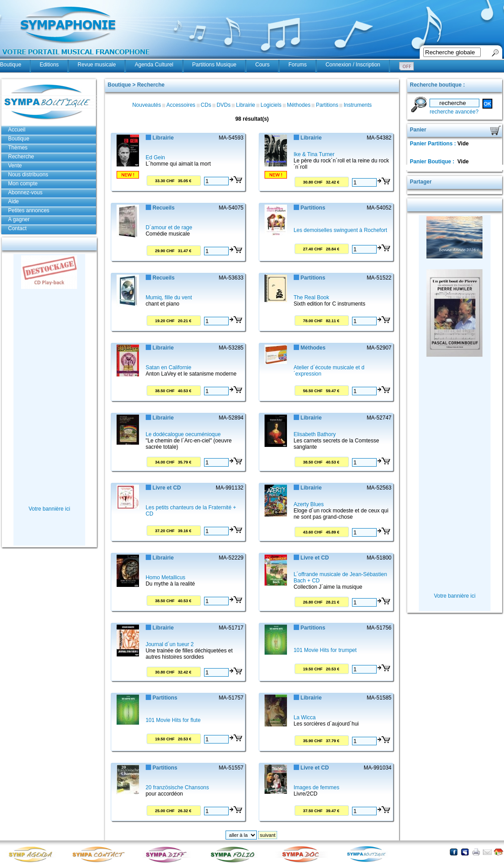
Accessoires (181, 105)
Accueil (17, 130)
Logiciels (271, 105)
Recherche (21, 157)
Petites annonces (29, 210)
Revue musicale (97, 65)
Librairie (245, 105)
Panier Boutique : (433, 162)
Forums (298, 65)
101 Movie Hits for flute (173, 720)
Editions (49, 65)
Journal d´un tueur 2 (170, 644)
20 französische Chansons (177, 787)
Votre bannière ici (50, 509)
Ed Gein (155, 157)
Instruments (358, 105)
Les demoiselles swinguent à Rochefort (341, 230)
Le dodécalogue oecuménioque (183, 434)
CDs (206, 105)
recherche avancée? (454, 112)
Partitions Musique (215, 65)
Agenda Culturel (154, 65)
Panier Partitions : (434, 144)
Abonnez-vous (25, 192)
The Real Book (311, 297)
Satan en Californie (169, 367)
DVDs (224, 105)
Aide (13, 201)
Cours (262, 65)
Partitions (327, 105)
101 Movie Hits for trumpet (325, 650)
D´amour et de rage (169, 227)
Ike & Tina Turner (314, 154)
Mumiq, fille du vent (169, 297)
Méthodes (299, 105)
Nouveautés (147, 105)
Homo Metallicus (166, 577)
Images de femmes (317, 787)
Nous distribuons (28, 175)
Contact (17, 228)
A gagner (19, 219)
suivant (268, 835)
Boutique (11, 65)
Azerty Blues (309, 504)
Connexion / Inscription (353, 65)
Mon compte (23, 184)
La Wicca (305, 717)
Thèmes (18, 148)
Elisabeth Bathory (315, 434)
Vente (15, 166)
